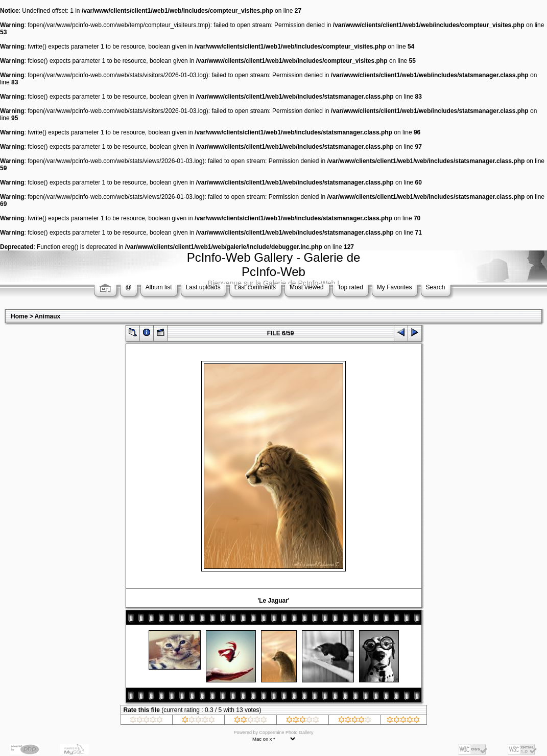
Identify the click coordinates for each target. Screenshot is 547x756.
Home (19, 316)
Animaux (48, 316)
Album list (159, 287)
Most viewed (307, 287)
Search (436, 287)
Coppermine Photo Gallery (286, 732)
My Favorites (395, 287)
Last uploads (203, 287)
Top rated (350, 287)
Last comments (255, 287)
